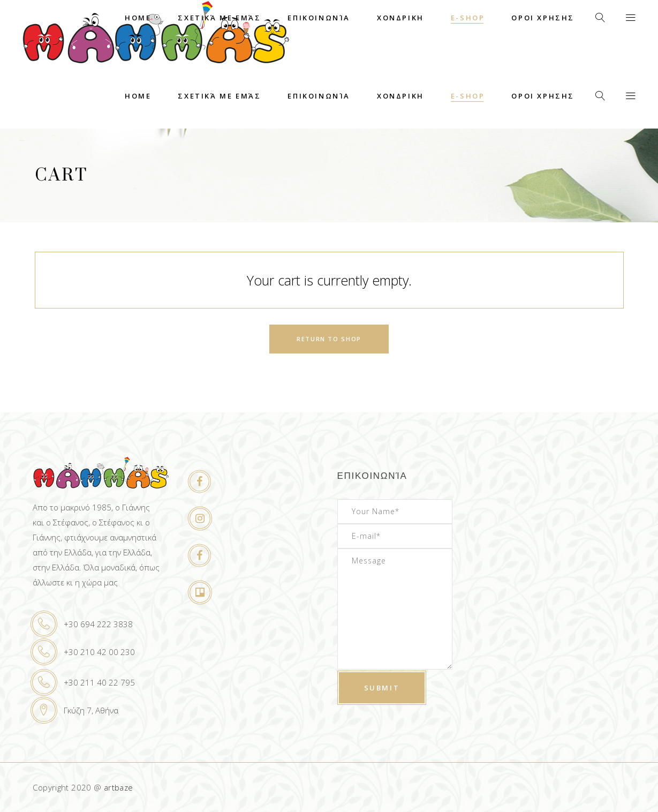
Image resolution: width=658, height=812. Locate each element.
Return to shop (329, 339)
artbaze (119, 787)
